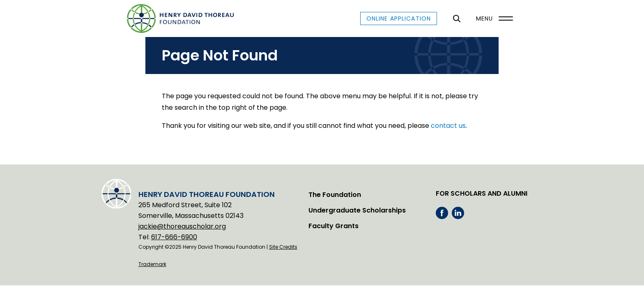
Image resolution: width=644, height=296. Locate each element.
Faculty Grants (333, 226)
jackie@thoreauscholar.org (182, 226)
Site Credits (283, 247)
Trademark (152, 264)
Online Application (399, 18)
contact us (448, 126)
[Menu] (492, 18)
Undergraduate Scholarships (357, 210)
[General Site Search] (457, 18)
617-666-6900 (174, 237)
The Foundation (335, 195)
